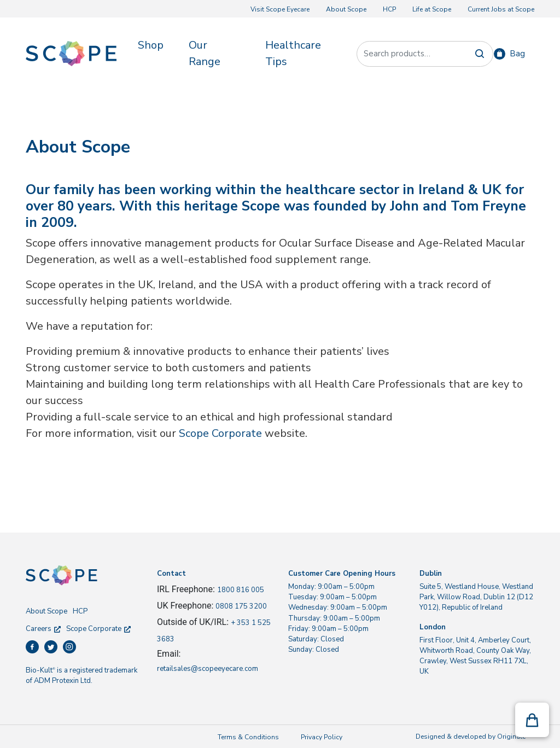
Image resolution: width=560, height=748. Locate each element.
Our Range (205, 53)
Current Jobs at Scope (501, 9)
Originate (511, 737)
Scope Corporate (220, 433)
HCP (389, 9)
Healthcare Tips (293, 53)
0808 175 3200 (241, 606)
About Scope (346, 9)
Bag (517, 54)
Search (480, 54)
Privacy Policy (322, 737)
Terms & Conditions (248, 737)
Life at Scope (432, 9)
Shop (151, 45)
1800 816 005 (241, 590)
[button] (532, 720)
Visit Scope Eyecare (280, 9)
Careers (43, 629)
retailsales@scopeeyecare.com (208, 669)
